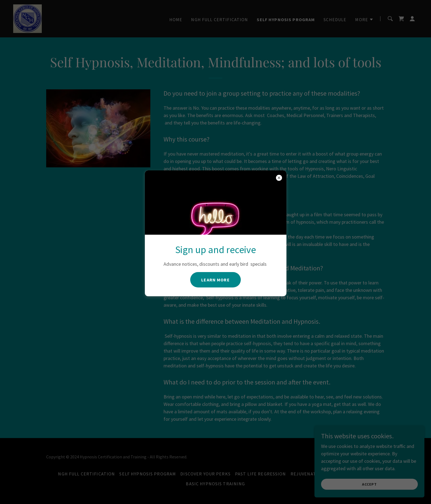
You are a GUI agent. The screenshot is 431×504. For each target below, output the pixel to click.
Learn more (215, 280)
